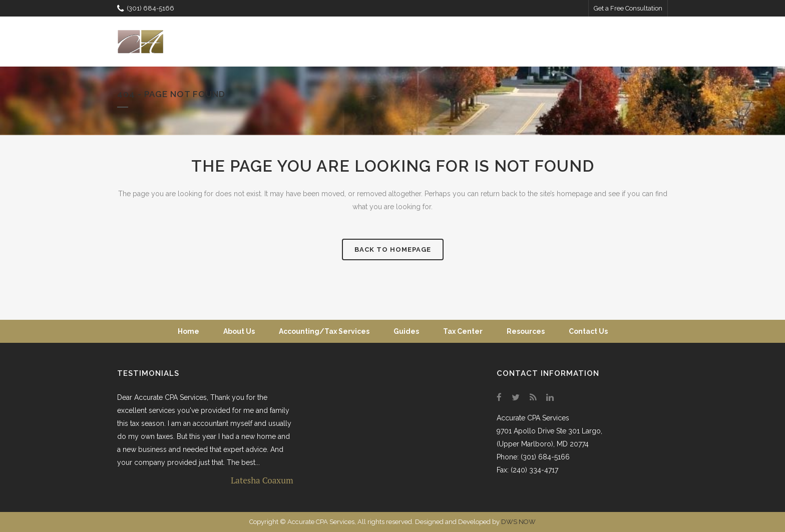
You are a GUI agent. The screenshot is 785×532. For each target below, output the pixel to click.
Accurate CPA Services (533, 418)
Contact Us (588, 331)
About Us (239, 331)
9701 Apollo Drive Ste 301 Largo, (549, 431)
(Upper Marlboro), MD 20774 (543, 444)
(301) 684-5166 (146, 8)
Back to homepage (393, 249)
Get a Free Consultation (628, 8)
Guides (406, 331)
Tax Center (463, 331)
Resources (526, 331)
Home (188, 331)
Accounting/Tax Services (324, 331)
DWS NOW (518, 522)
